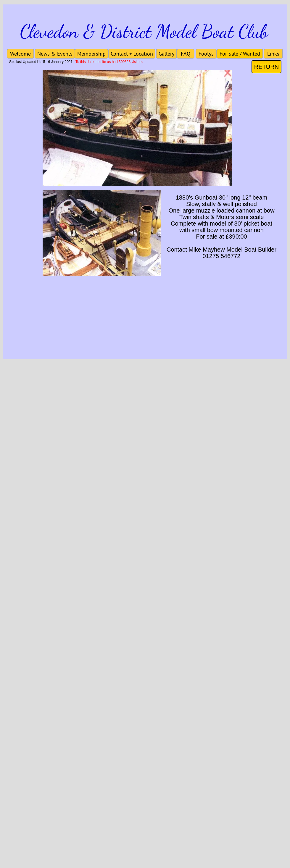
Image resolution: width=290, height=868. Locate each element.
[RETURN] (266, 67)
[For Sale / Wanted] (240, 54)
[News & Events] (55, 54)
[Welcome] (20, 54)
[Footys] (206, 54)
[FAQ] (186, 54)
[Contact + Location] (132, 54)
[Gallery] (166, 54)
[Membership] (91, 54)
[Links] (273, 54)
